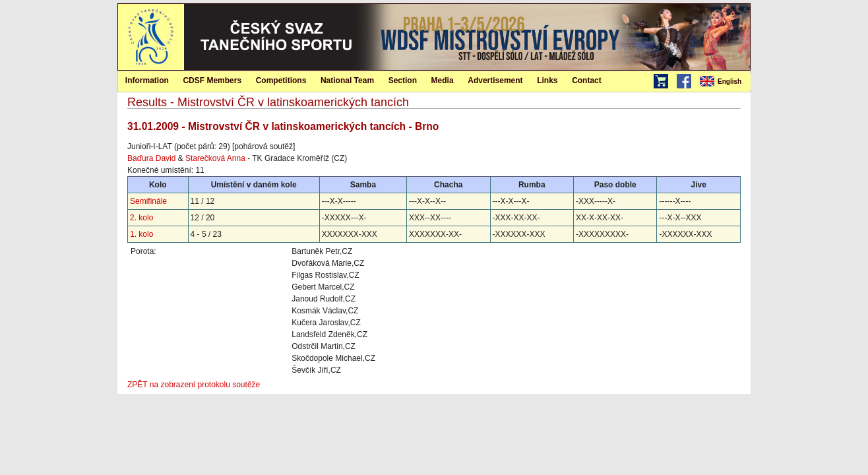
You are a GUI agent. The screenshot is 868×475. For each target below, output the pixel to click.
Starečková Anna (215, 158)
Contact (587, 80)
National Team (347, 80)
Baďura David (151, 158)
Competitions (281, 80)
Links (547, 80)
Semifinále (148, 201)
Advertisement (495, 80)
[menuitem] (724, 82)
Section (403, 80)
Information (147, 80)
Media (443, 80)
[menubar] (724, 82)
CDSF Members (212, 80)
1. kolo (141, 234)
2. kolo (141, 218)
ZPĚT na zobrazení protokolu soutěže (194, 385)
